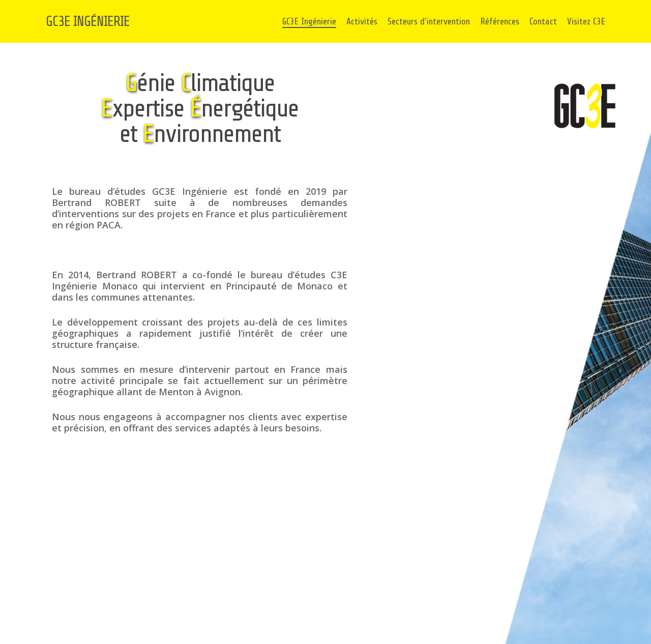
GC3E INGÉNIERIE (88, 21)
